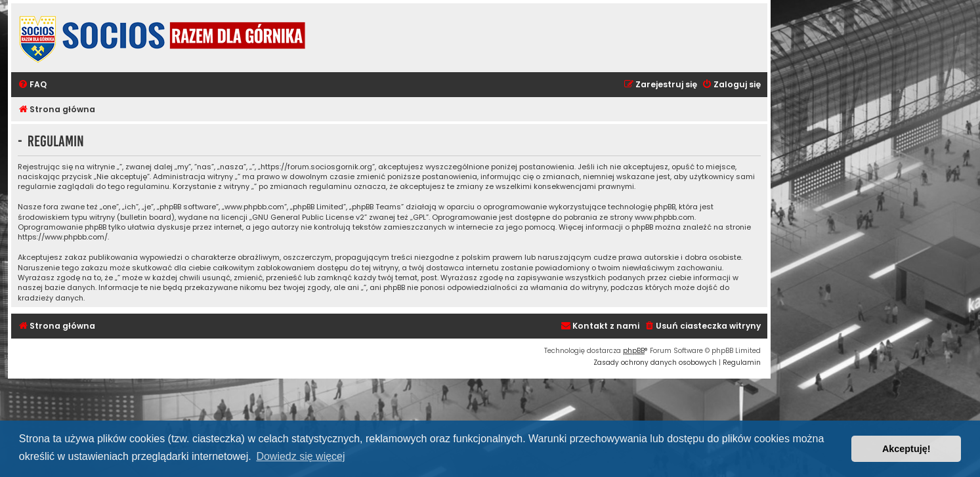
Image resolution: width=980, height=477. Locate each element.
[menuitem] (32, 85)
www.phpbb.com (665, 218)
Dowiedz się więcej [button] (300, 456)
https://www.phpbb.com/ (63, 237)
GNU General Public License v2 (308, 218)
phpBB (634, 351)
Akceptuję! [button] (906, 449)
